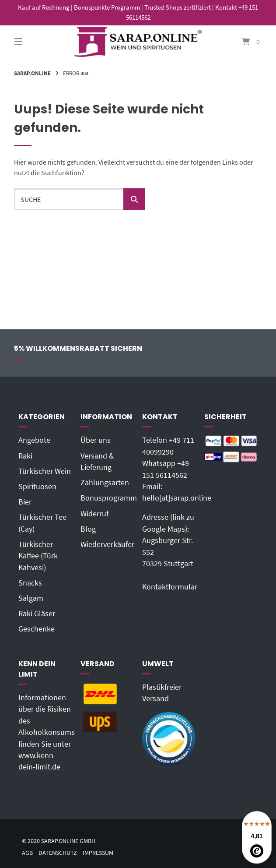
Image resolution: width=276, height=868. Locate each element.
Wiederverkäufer (107, 544)
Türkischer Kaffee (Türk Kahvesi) (38, 556)
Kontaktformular (170, 587)
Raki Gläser (37, 614)
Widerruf (94, 514)
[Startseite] (138, 42)
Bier (25, 502)
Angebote (34, 440)
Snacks (30, 583)
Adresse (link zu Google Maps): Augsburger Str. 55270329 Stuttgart (168, 540)
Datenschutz (58, 853)
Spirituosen (37, 487)
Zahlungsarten (105, 483)
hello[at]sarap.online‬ (177, 498)
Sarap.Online (32, 73)
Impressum (98, 853)
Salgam (31, 598)
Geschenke (37, 629)
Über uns (96, 440)
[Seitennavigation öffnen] (34, 42)
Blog (88, 529)
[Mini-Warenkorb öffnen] (242, 42)
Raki (25, 456)
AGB (27, 853)
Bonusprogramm (109, 498)
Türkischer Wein (45, 471)
